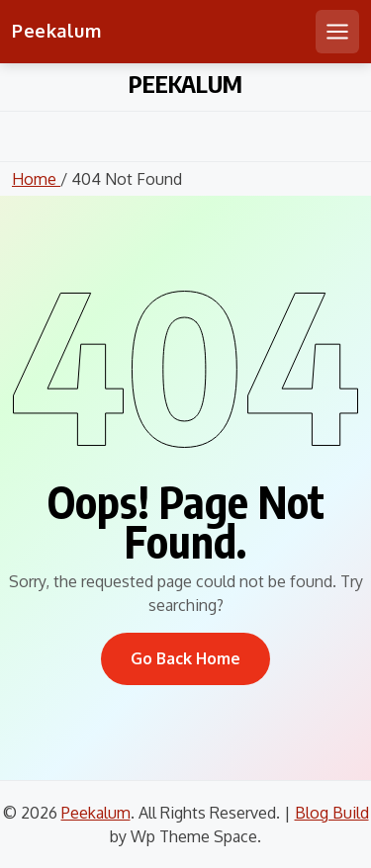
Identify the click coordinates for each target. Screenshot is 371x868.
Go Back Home (185, 658)
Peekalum (56, 31)
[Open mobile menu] (337, 32)
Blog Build (332, 813)
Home (36, 179)
